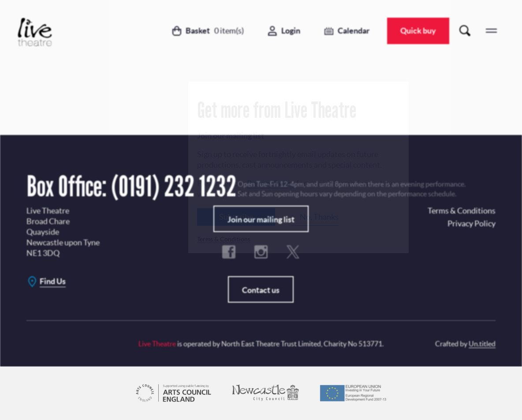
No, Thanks (319, 216)
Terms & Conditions (224, 239)
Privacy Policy (271, 183)
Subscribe (236, 216)
